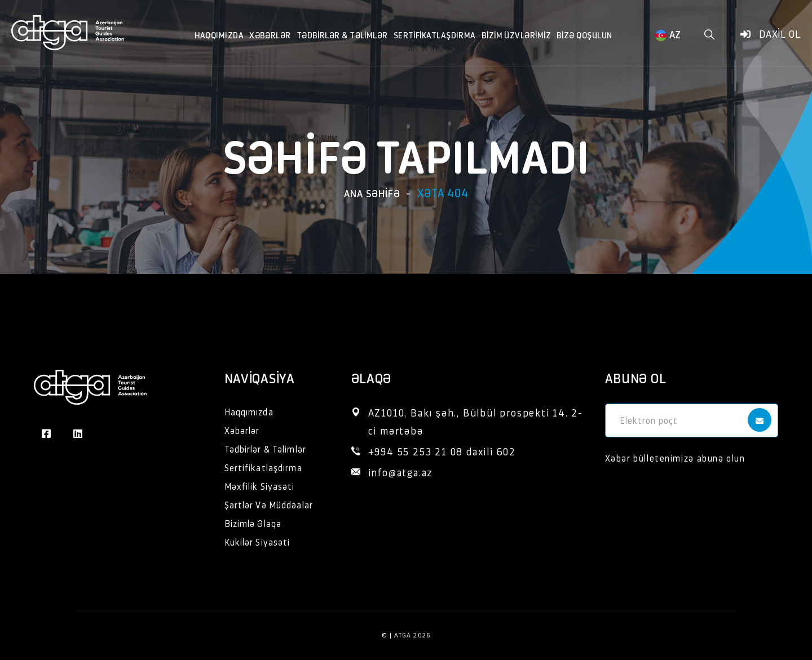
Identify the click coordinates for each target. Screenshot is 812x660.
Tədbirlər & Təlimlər (342, 35)
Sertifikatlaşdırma (435, 35)
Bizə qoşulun (584, 35)
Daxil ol (771, 34)
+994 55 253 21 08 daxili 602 (442, 451)
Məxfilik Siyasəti (260, 486)
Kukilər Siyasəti (257, 542)
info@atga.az (401, 472)
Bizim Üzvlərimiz (516, 35)
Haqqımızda (219, 35)
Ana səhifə (372, 193)
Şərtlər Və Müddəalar (269, 505)
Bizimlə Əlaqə (253, 523)
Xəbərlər (270, 35)
